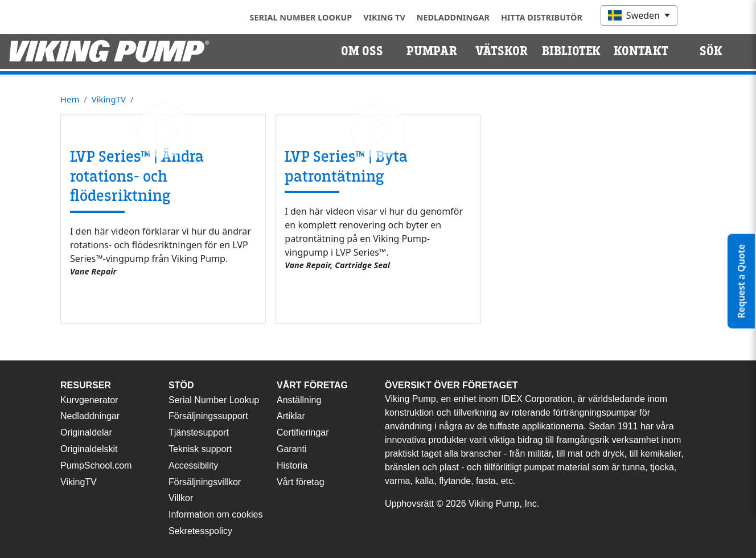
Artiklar (291, 416)
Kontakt (641, 51)
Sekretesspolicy (200, 531)
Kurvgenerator (89, 400)
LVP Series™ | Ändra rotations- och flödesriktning (137, 176)
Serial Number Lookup (301, 17)
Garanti (291, 449)
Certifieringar (303, 432)
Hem (70, 99)
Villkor (181, 498)
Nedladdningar (453, 17)
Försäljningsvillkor (205, 482)
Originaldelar (86, 432)
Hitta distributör (542, 17)
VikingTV (109, 99)
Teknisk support (200, 449)
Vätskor (502, 51)
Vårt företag (301, 482)
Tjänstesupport (199, 432)
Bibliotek (571, 51)
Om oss (362, 51)
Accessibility (193, 465)
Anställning (299, 400)
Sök (711, 51)
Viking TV (384, 17)
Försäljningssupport (208, 416)
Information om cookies (215, 514)
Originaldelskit (89, 449)
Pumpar (432, 51)
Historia (292, 465)
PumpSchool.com (96, 465)
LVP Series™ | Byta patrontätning (346, 167)
